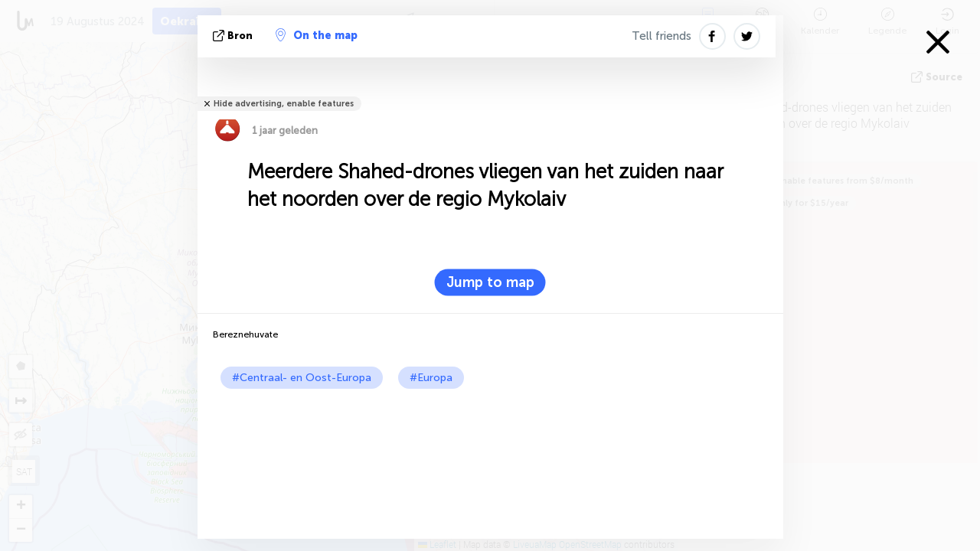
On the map (317, 35)
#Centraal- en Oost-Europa (302, 378)
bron (234, 36)
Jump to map (490, 282)
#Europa (431, 378)
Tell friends (661, 36)
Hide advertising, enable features (284, 104)
